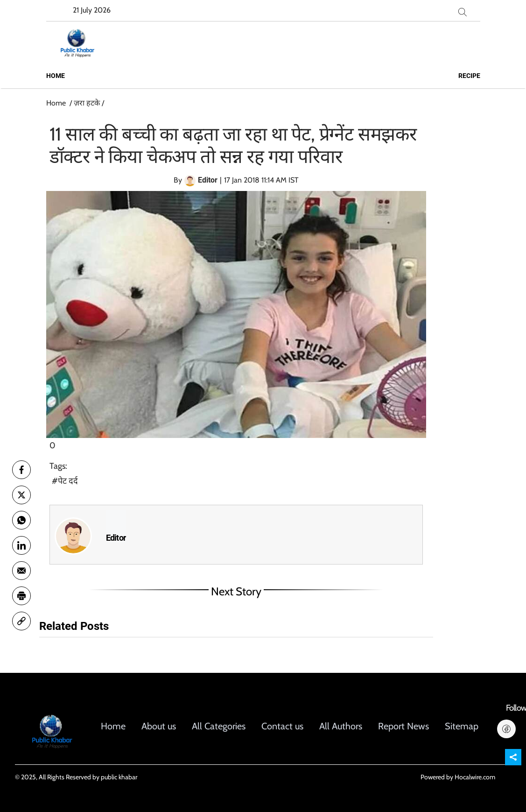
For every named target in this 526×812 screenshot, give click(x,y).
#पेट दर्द (65, 481)
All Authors (341, 726)
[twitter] (21, 495)
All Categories (219, 726)
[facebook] (21, 470)
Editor (116, 538)
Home (56, 76)
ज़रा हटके (87, 103)
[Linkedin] (21, 545)
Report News (403, 726)
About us (159, 726)
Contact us (282, 726)
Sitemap (462, 726)
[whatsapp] (21, 520)
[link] (21, 621)
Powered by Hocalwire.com (458, 777)
